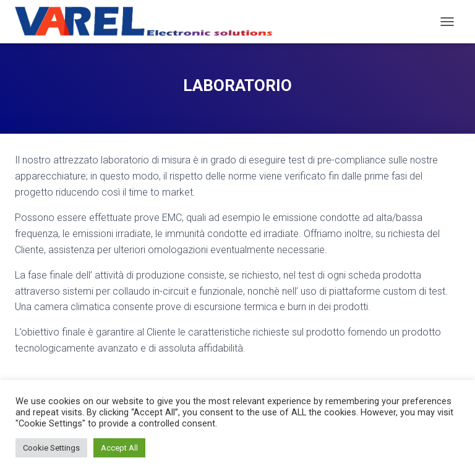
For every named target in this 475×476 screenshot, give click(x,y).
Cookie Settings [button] (51, 448)
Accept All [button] (119, 448)
